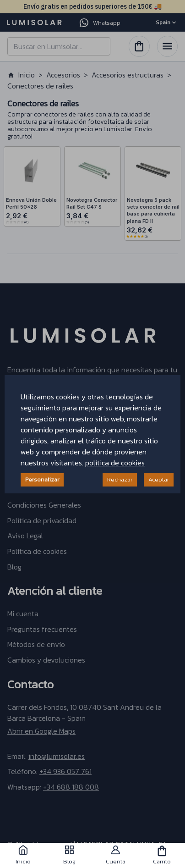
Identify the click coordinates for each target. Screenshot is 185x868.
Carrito (162, 855)
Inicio (23, 855)
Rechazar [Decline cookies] (120, 479)
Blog (69, 855)
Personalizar (42, 479)
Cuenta (116, 855)
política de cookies (115, 463)
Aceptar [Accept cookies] (159, 479)
